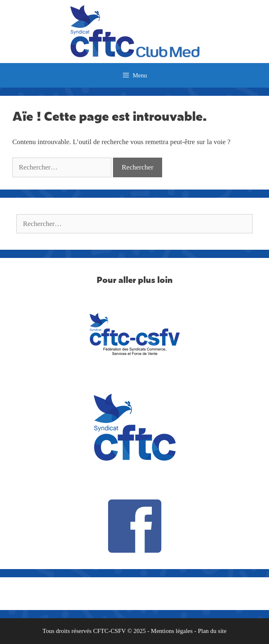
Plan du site (212, 631)
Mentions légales (172, 631)
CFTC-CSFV (109, 631)
